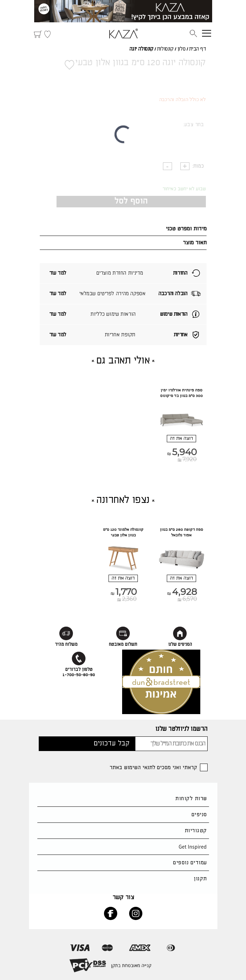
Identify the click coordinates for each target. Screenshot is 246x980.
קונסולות (165, 49)
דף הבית (198, 49)
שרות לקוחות (191, 799)
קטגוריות (196, 831)
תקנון (200, 879)
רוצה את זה (181, 438)
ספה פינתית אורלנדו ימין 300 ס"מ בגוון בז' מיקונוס (181, 393)
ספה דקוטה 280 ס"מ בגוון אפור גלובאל (181, 533)
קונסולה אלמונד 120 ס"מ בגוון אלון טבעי (123, 533)
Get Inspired (193, 847)
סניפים (199, 815)
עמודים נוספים (190, 863)
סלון (181, 49)
